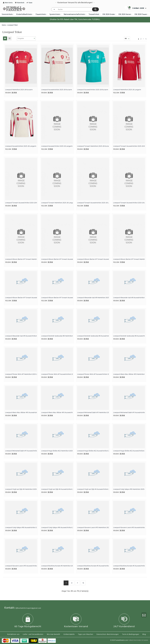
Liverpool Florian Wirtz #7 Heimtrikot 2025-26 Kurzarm (21, 374)
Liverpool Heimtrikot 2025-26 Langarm (127, 90)
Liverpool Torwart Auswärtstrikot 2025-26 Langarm (93, 203)
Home (4, 25)
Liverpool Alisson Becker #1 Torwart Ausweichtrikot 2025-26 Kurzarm (93, 259)
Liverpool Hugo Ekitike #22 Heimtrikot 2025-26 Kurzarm (57, 451)
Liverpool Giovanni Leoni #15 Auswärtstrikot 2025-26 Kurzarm (129, 528)
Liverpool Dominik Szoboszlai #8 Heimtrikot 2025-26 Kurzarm (57, 336)
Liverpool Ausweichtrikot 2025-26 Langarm (57, 146)
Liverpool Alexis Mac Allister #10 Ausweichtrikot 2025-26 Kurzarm (57, 413)
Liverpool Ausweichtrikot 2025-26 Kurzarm (93, 90)
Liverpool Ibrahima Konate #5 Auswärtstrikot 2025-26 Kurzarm (93, 566)
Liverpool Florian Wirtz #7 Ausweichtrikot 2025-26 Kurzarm (93, 374)
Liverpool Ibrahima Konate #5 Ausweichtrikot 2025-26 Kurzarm (129, 566)
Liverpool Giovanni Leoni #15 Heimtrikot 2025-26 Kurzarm (93, 528)
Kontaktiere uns (13, 634)
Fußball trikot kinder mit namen (138, 640)
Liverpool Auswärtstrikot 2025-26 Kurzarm (57, 90)
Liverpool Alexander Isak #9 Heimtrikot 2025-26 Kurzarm (93, 298)
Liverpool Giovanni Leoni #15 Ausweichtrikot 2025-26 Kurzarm (21, 566)
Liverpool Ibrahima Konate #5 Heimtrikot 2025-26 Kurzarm (57, 566)
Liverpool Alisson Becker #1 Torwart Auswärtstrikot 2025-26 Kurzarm (57, 259)
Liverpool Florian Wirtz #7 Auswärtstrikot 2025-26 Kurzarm (57, 374)
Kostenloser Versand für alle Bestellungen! (75, 3)
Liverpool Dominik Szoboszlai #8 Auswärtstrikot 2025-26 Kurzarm (93, 336)
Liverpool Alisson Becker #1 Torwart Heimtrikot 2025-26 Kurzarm (21, 259)
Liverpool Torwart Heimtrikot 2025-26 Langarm (57, 203)
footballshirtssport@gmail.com (28, 608)
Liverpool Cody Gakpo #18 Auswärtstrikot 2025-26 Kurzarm (21, 528)
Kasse (30, 3)
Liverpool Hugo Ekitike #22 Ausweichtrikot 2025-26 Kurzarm (129, 451)
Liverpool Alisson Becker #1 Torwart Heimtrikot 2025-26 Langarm (129, 259)
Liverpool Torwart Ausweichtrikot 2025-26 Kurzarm (21, 203)
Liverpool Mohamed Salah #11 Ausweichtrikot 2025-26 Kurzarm (21, 451)
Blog (144, 634)
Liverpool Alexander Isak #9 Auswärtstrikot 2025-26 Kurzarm (129, 298)
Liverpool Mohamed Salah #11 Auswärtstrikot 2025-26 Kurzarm (129, 413)
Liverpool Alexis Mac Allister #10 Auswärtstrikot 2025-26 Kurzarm (21, 413)
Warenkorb (21, 3)
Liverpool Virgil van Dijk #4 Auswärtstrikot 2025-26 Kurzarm (57, 489)
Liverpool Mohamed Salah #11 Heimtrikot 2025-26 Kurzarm (93, 413)
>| (146, 39)
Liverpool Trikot (13, 25)
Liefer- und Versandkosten (33, 634)
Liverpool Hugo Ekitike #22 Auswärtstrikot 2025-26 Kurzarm (93, 451)
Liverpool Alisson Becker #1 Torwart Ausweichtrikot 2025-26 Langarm (57, 298)
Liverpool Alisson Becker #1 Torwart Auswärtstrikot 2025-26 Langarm (21, 298)
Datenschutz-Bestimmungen (108, 634)
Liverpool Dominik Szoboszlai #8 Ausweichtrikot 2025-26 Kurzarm (129, 336)
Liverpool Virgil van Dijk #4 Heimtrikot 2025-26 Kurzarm (21, 489)
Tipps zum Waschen (86, 634)
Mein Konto (9, 3)
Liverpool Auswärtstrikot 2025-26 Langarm (21, 146)
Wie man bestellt (53, 634)
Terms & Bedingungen (131, 634)
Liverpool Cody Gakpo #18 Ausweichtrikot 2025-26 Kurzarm (57, 528)
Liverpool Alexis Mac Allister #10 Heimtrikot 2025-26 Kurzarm (129, 374)
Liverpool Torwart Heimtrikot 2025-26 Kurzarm (93, 146)
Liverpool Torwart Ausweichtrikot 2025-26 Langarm (129, 203)
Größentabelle (69, 634)
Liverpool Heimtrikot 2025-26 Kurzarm (19, 90)
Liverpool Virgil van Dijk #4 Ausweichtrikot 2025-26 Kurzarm (93, 489)
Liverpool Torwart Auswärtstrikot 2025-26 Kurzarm (129, 146)
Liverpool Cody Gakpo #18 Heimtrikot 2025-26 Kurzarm (129, 489)
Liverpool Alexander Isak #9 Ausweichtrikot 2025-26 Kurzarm (21, 336)
